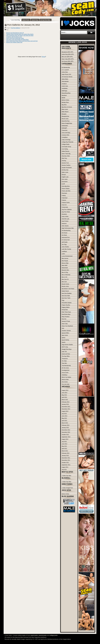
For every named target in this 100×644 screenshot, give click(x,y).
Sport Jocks (65, 335)
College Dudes (66, 144)
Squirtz (64, 342)
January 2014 (65, 404)
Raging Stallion (66, 307)
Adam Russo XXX (66, 74)
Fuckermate (65, 207)
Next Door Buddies (67, 293)
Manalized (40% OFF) (67, 52)
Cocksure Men (65, 135)
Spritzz (64, 338)
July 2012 (64, 442)
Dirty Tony (64, 158)
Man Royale (65, 261)
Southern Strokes (66, 331)
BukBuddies (65, 126)
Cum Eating (65, 149)
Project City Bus (66, 305)
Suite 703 (64, 352)
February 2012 (66, 453)
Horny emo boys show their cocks (15, 38)
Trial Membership (66, 366)
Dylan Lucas (65, 172)
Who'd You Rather (66, 377)
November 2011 (66, 460)
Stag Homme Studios (67, 345)
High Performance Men (68, 228)
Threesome (65, 359)
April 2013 (64, 421)
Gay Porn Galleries (16, 28)
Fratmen (64, 200)
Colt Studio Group (66, 147)
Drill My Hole (65, 170)
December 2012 (66, 430)
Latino (63, 254)
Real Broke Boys (66, 314)
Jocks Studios (65, 247)
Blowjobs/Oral (65, 116)
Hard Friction (65, 221)
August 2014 (65, 390)
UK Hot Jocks (65, 368)
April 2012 (64, 449)
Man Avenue (65, 258)
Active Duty (65, 72)
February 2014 (66, 402)
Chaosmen (65, 130)
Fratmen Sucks (66, 203)
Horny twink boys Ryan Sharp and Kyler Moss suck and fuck (22, 41)
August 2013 (65, 411)
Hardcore (64, 223)
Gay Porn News (66, 212)
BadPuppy (64, 91)
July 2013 (64, 414)
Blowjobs (64, 114)
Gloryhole (64, 214)
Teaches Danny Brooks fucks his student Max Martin (20, 34)
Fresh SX (64, 205)
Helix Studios (65, 226)
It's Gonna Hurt (66, 240)
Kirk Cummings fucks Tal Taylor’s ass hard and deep (20, 36)
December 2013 (66, 407)
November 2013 (66, 409)
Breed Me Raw (66, 121)
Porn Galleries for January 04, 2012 (24, 25)
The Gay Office (66, 356)
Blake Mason (65, 112)
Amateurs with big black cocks (14, 37)
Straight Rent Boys (67, 349)
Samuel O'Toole (66, 321)
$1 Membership (66, 67)
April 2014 (64, 397)
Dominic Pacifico (66, 165)
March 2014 (65, 400)
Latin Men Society (66, 249)
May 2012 (64, 446)
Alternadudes (65, 81)
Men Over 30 (65, 279)
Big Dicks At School (67, 107)
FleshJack (64, 193)
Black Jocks (65, 109)
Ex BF (63, 184)
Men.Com (64, 282)
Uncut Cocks (65, 373)
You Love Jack (66, 384)
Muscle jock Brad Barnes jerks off (15, 33)
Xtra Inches (65, 382)
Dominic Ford (65, 163)
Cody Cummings (66, 140)
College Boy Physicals (68, 142)
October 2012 (65, 435)
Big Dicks (64, 105)
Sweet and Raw (66, 354)
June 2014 (64, 393)
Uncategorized (65, 370)
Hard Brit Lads (65, 219)
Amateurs (64, 84)
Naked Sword (65, 291)
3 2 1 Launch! (65, 70)
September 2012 (66, 437)
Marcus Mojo (65, 263)
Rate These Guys (66, 312)
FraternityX (65, 198)
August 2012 (65, 439)
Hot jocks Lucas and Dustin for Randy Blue (17, 40)
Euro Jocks (65, 179)
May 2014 (64, 395)
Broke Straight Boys (67, 123)
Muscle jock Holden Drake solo (14, 42)
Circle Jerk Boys (66, 133)
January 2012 (65, 456)
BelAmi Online (65, 100)
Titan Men (64, 363)
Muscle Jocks (65, 286)
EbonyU (64, 175)
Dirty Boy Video (66, 156)
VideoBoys (65, 375)
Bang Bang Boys (66, 93)
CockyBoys (65, 137)
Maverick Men (65, 270)
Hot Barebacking (66, 230)
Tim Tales (64, 361)
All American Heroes (67, 77)
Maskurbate (65, 268)
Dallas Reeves (65, 151)
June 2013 (64, 416)
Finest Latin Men (66, 191)
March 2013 (65, 423)
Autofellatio (65, 88)
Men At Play (65, 272)
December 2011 (66, 458)
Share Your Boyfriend (67, 326)
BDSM (63, 98)
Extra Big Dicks (66, 186)
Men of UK (65, 277)
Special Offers (65, 333)
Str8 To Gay (65, 347)
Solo (63, 328)
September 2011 (66, 465)
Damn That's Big (66, 154)
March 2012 (65, 451)
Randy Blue (65, 310)
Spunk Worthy (65, 340)
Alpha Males (65, 79)
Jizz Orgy (64, 244)
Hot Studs (64, 235)
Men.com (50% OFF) (67, 57)
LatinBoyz (64, 251)
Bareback (64, 95)
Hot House (65, 233)
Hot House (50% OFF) (68, 61)
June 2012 (64, 444)
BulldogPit (64, 128)
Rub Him (64, 319)
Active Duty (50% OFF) (68, 54)
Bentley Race (65, 102)
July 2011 (64, 470)
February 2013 (66, 425)
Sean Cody (65, 324)
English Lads (65, 177)
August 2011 (65, 467)
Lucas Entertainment (67, 256)
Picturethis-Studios (67, 303)
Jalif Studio (65, 242)
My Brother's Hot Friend (68, 289)
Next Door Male (66, 296)
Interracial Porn (66, 237)
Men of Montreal (66, 275)
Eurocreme (65, 182)
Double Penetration (67, 168)
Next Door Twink (66, 298)
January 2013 (65, 428)
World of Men (65, 380)
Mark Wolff (65, 265)
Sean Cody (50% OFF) (68, 59)
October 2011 (65, 463)
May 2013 (64, 418)
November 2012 (66, 432)
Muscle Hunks (65, 284)
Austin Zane (65, 86)
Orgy (63, 300)
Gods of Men (65, 217)
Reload (43, 57)
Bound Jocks (65, 119)
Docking (64, 161)
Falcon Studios (66, 189)
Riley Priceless (66, 317)
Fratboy (64, 196)
